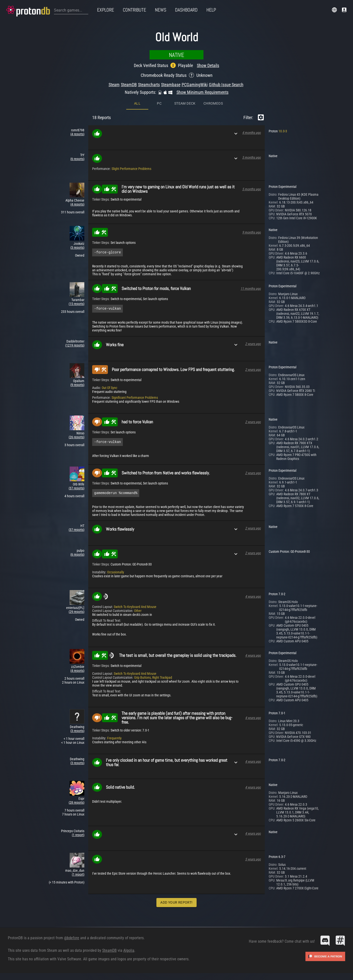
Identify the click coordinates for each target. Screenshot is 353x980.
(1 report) (78, 837)
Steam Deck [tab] (185, 103)
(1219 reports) (75, 347)
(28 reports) (76, 805)
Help (211, 10)
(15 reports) (76, 304)
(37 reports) (76, 490)
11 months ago (251, 289)
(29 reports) (76, 614)
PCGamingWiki (195, 85)
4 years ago (253, 599)
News (161, 10)
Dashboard (186, 10)
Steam (114, 85)
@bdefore (72, 940)
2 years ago (253, 345)
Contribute (134, 10)
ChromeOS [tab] (213, 103)
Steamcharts (149, 85)
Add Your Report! (176, 905)
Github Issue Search (226, 85)
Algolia (129, 953)
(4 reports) (77, 134)
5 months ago (252, 157)
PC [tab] (159, 103)
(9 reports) (77, 386)
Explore (106, 10)
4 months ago (252, 133)
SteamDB (129, 85)
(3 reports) (77, 248)
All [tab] (137, 103)
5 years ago (253, 861)
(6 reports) (77, 159)
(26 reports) (76, 439)
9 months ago (252, 232)
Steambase (171, 85)
